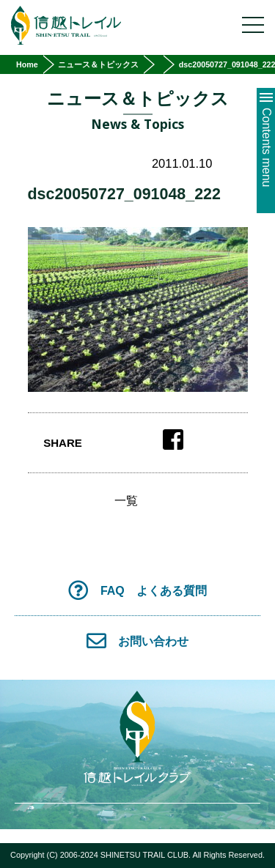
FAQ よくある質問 (137, 590)
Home (27, 64)
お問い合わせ (138, 641)
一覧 (126, 501)
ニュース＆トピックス (98, 64)
